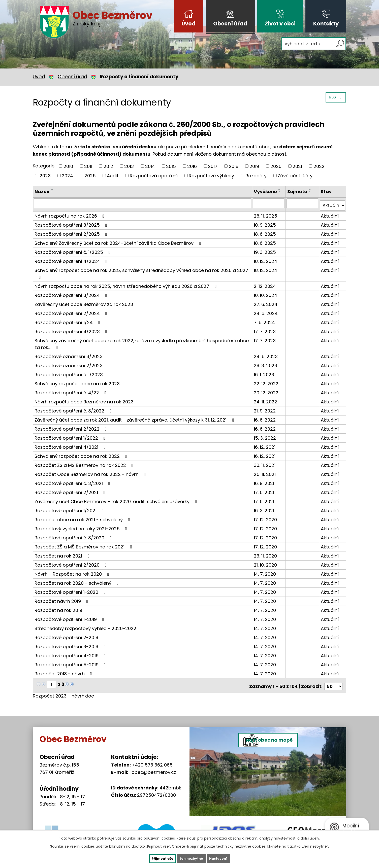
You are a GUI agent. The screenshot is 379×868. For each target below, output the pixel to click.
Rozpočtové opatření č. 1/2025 (73, 250)
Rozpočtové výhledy (211, 176)
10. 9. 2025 (266, 222)
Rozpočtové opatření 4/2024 (72, 259)
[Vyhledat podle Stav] (333, 203)
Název (42, 192)
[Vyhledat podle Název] (143, 203)
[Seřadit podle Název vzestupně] (52, 189)
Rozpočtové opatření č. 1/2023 (69, 372)
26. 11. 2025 (266, 213)
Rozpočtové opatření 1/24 (68, 320)
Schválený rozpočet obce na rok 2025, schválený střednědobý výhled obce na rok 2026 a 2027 (141, 271)
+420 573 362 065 (152, 760)
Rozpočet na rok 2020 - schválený (78, 581)
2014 (150, 166)
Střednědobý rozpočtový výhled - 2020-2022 (90, 626)
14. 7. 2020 (266, 571)
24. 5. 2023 (267, 354)
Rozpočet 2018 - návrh (64, 671)
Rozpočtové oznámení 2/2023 (69, 363)
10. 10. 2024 (266, 293)
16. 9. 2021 (265, 481)
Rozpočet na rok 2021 (63, 553)
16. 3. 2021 (265, 508)
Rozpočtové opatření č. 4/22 (71, 390)
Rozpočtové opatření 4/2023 (72, 329)
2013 (129, 166)
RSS (335, 100)
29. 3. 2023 (266, 363)
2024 (67, 176)
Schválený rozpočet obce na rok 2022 (82, 454)
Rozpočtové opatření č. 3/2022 (74, 408)
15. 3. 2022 (266, 436)
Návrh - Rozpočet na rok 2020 (73, 571)
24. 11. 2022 (266, 399)
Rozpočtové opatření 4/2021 (71, 445)
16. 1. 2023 (265, 372)
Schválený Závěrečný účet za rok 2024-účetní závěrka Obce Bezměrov (119, 241)
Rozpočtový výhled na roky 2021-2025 (82, 526)
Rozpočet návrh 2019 (62, 599)
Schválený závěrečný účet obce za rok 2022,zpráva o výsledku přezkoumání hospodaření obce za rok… (142, 341)
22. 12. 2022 (267, 381)
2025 (90, 176)
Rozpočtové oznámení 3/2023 (69, 354)
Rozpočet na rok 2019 (63, 608)
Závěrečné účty (295, 176)
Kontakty (326, 24)
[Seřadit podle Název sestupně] (52, 191)
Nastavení (228, 858)
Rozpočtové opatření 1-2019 (70, 617)
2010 (68, 166)
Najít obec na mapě (282, 776)
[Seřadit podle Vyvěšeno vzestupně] (281, 189)
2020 (276, 166)
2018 (234, 166)
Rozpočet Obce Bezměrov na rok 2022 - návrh (91, 472)
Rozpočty (256, 176)
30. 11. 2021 (266, 463)
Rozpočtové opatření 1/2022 (71, 436)
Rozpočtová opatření (154, 176)
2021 (297, 166)
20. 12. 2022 (267, 390)
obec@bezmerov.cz (154, 768)
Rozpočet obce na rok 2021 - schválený (83, 517)
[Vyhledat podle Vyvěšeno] (270, 203)
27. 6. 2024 (267, 302)
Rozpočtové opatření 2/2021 (71, 490)
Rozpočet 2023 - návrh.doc (63, 691)
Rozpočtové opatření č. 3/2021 (73, 481)
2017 (213, 166)
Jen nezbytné (191, 858)
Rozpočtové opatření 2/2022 (72, 426)
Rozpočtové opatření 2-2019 (71, 635)
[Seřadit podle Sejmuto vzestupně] (311, 189)
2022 (319, 166)
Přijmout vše (153, 858)
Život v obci (280, 24)
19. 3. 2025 (266, 250)
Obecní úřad (230, 24)
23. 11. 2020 (266, 553)
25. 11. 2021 (266, 472)
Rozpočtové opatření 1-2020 (71, 590)
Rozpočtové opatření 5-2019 (71, 662)
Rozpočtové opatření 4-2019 (71, 653)
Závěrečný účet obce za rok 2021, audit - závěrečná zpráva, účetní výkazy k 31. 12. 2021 (135, 417)
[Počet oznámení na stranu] (333, 682)
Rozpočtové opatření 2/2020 (72, 562)
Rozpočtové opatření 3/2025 (72, 222)
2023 (45, 176)
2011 (88, 166)
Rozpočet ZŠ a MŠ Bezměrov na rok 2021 (84, 544)
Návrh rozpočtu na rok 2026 (70, 213)
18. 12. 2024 (266, 259)
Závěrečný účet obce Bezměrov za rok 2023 (84, 302)
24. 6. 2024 (267, 311)
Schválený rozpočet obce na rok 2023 (77, 381)
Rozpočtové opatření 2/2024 (72, 311)
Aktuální (330, 213)
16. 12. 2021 (266, 445)
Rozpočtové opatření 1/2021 (70, 508)
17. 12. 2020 (266, 517)
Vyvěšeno (266, 192)
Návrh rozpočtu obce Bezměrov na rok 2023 (84, 399)
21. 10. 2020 (266, 562)
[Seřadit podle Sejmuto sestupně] (311, 191)
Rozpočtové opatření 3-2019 (71, 644)
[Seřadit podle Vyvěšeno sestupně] (281, 191)
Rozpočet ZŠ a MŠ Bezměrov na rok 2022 (85, 463)
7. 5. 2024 (265, 320)
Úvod (188, 24)
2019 (254, 166)
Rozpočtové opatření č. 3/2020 (74, 535)
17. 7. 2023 (266, 329)
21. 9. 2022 (266, 408)
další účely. (310, 837)
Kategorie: (44, 166)
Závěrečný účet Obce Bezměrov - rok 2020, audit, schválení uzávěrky (117, 499)
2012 (108, 166)
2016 (192, 166)
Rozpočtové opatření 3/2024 (72, 293)
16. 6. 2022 (266, 417)
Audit (113, 176)
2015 (171, 166)
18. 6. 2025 (266, 232)
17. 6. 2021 (265, 490)
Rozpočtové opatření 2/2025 (72, 232)
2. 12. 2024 (266, 284)
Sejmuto (298, 192)
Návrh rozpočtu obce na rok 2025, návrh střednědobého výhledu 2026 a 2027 (127, 284)
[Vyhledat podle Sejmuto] (303, 203)
